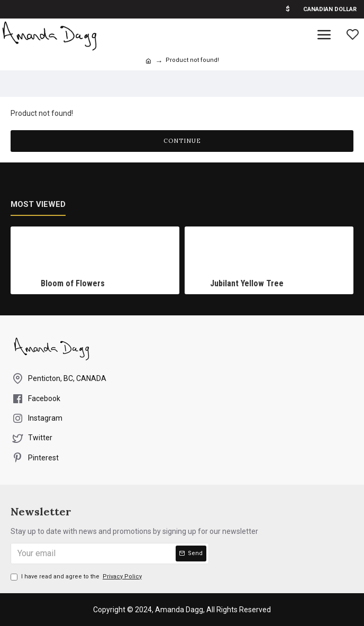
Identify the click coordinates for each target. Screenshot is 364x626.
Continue (182, 141)
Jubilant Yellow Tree (247, 283)
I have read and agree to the (77, 577)
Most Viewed (38, 204)
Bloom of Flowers (73, 283)
